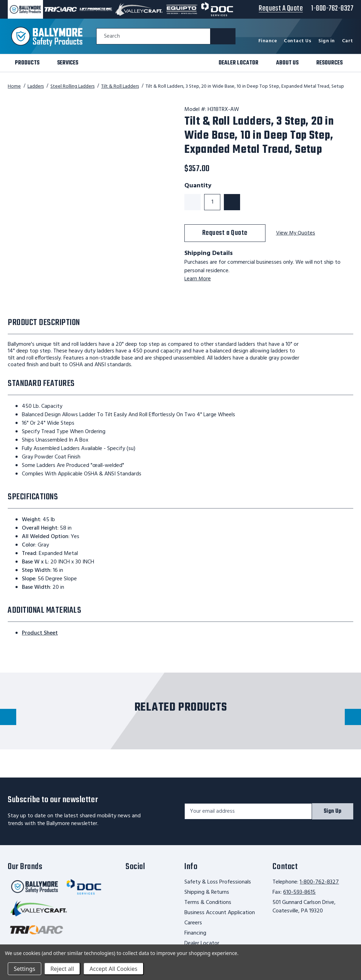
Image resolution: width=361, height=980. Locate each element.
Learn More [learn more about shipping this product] (198, 279)
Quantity (198, 186)
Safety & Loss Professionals (218, 882)
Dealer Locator (202, 943)
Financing (195, 933)
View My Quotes (296, 233)
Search (112, 36)
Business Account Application (220, 913)
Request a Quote (225, 233)
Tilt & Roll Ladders (120, 86)
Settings (25, 969)
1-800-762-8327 (319, 882)
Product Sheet (40, 633)
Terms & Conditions (208, 903)
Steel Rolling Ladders (72, 86)
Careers (193, 923)
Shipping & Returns (207, 892)
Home (14, 86)
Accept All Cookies (114, 969)
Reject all (62, 969)
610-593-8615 (299, 892)
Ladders (36, 86)
